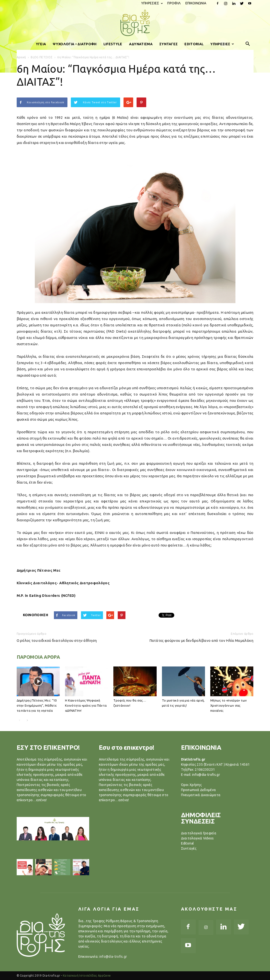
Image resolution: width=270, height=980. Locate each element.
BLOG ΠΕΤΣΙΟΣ (42, 57)
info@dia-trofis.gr (113, 957)
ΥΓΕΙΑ (41, 44)
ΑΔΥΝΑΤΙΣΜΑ (141, 44)
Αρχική (21, 57)
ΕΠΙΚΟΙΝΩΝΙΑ (196, 3)
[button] (248, 44)
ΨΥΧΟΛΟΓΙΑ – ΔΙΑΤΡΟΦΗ (75, 44)
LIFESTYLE (113, 44)
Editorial (188, 843)
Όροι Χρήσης (192, 785)
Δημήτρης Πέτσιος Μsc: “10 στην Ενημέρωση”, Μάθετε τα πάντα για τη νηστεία (37, 705)
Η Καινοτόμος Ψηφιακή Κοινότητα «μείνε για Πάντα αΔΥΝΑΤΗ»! (86, 705)
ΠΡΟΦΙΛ (174, 3)
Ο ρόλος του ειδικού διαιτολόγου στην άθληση (57, 640)
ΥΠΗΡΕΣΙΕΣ (152, 3)
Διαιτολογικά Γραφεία (199, 833)
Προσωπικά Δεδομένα (199, 790)
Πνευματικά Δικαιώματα (201, 795)
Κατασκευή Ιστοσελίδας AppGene (87, 976)
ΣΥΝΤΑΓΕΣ (169, 44)
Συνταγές (189, 848)
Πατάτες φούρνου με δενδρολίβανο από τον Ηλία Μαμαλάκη (201, 640)
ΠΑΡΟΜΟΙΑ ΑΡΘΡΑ (38, 657)
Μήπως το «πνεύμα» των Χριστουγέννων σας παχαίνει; (229, 705)
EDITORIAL (194, 44)
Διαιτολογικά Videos (197, 838)
